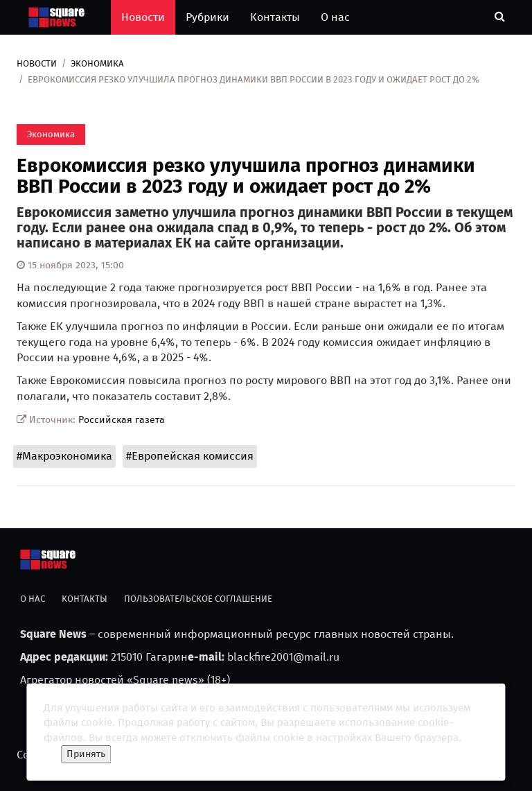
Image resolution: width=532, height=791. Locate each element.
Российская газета (122, 420)
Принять (86, 754)
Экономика (97, 63)
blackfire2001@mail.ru (283, 657)
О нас (335, 17)
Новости (143, 17)
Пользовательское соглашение (198, 599)
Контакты (275, 17)
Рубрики (207, 17)
